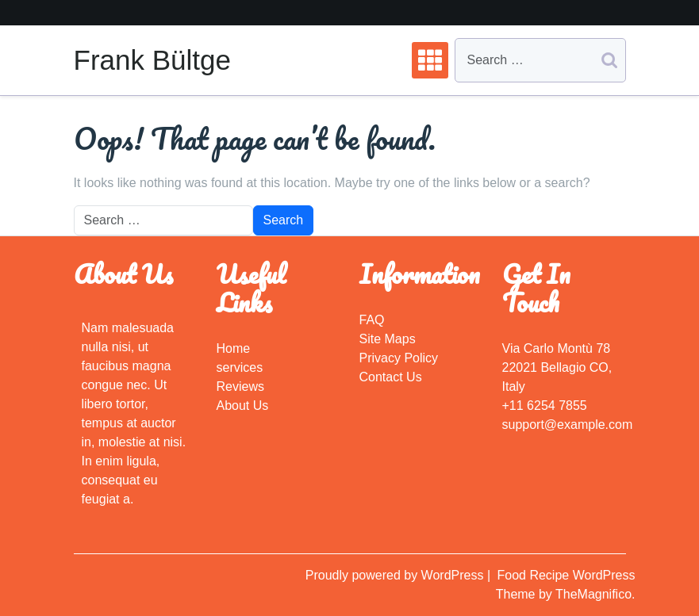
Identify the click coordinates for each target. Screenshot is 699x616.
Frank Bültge (152, 60)
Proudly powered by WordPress (396, 575)
